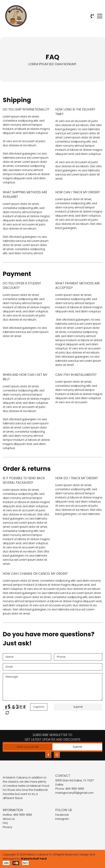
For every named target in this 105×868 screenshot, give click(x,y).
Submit (78, 707)
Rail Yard (40, 859)
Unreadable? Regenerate (7, 713)
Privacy (8, 827)
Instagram (62, 819)
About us (9, 819)
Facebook (62, 815)
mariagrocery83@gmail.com (74, 793)
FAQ (5, 823)
